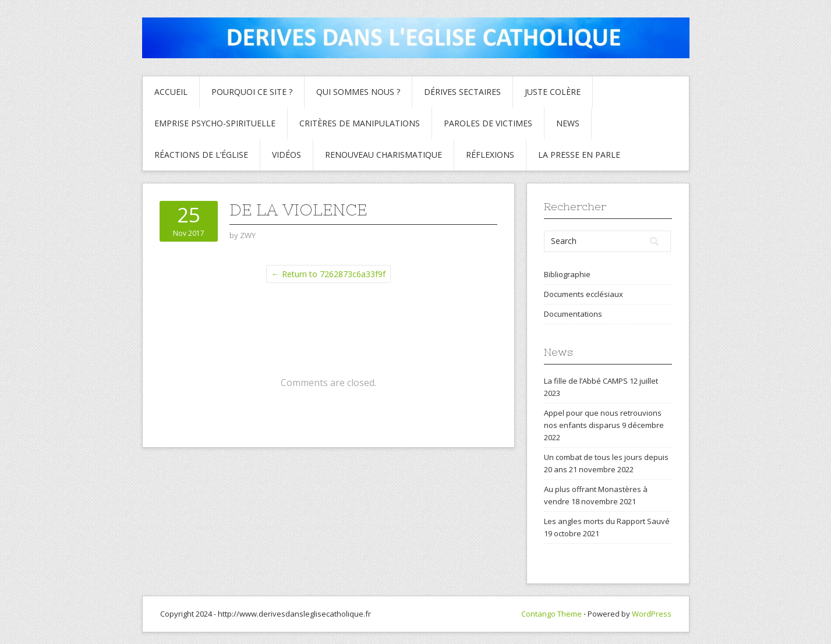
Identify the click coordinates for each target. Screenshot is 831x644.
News (568, 123)
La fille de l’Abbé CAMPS (586, 381)
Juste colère (553, 92)
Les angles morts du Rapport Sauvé (607, 521)
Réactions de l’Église (201, 155)
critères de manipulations (360, 123)
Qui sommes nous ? (358, 92)
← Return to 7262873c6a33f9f (328, 274)
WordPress (652, 614)
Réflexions (490, 155)
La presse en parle (579, 155)
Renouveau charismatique (383, 155)
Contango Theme (551, 614)
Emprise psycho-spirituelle (215, 123)
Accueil (171, 92)
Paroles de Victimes (488, 123)
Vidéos (287, 155)
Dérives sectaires (462, 92)
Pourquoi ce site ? (252, 92)
